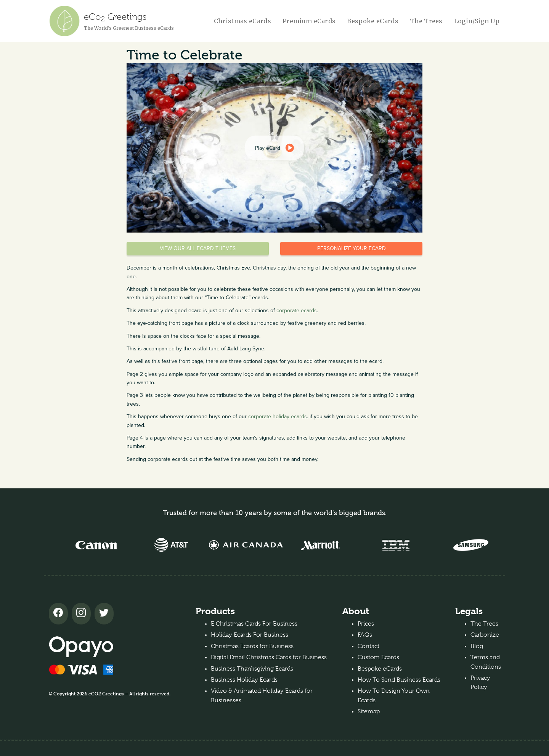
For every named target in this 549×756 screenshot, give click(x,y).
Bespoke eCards (372, 21)
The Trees (426, 21)
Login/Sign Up (477, 21)
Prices (366, 624)
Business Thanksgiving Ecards (252, 669)
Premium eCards (309, 21)
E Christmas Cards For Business (254, 624)
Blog (477, 646)
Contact (368, 646)
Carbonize (485, 635)
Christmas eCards (242, 21)
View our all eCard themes (198, 248)
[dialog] (274, 148)
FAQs (365, 635)
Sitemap (369, 711)
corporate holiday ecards (278, 417)
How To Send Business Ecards (399, 680)
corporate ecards (297, 311)
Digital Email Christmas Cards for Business (269, 657)
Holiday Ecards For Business (250, 635)
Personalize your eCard (352, 248)
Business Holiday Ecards (244, 680)
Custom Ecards (378, 657)
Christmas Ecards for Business (252, 646)
